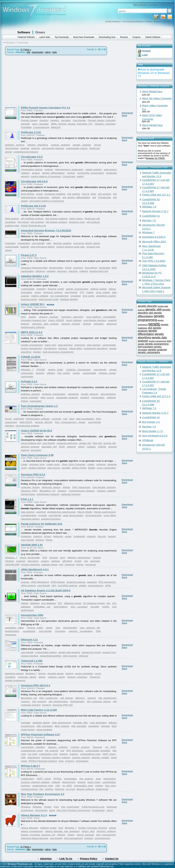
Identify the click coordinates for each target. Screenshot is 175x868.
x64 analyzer (93, 222)
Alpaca (71, 835)
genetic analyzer (82, 145)
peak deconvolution (73, 515)
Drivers (40, 32)
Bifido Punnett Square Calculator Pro (72, 124)
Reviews (124, 37)
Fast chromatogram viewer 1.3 (39, 406)
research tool (93, 247)
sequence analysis (76, 582)
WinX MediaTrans (152, 91)
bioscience (33, 561)
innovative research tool (34, 320)
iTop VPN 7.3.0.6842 (154, 261)
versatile (66, 468)
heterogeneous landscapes (69, 169)
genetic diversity (90, 394)
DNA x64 (97, 443)
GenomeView (70, 628)
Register (146, 51)
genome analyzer (49, 317)
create (24, 464)
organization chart (48, 754)
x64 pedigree (37, 222)
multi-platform (61, 607)
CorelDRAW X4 (151, 216)
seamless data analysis (45, 324)
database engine (73, 603)
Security (102, 536)
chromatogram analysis (27, 426)
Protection (26, 536)
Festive (48, 807)
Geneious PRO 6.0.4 (33, 475)
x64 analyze (74, 194)
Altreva (112, 289)
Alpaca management (32, 831)
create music (53, 464)
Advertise (46, 859)
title (28, 52)
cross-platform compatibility (101, 317)
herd (61, 828)
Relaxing (37, 807)
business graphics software (56, 758)
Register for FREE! (155, 158)
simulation (76, 296)
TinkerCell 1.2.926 (32, 661)
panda (68, 536)
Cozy (56, 807)
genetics (55, 120)
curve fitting (110, 515)
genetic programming (77, 289)
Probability (26, 127)
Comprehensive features (82, 491)
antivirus (40, 540)
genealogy (10, 222)
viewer (8, 250)
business (63, 348)
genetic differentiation (53, 173)
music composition (106, 468)
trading (90, 292)
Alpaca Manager (30, 828)
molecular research (71, 494)
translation (94, 726)
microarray (90, 565)
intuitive (37, 352)
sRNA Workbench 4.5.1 (35, 569)
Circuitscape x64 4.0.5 (34, 181)
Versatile (25, 124)
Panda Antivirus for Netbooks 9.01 (42, 524)
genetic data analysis (69, 652)
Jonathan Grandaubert (78, 370)
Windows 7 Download (17, 43)
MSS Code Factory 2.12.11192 (39, 710)
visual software (74, 320)
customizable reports (77, 148)
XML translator (79, 726)
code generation (98, 723)
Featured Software (26, 37)
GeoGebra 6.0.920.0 (154, 237)
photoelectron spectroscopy (62, 512)
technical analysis (53, 292)
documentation (108, 394)
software (56, 197)
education (99, 324)
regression (80, 345)
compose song (37, 464)
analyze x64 (110, 443)
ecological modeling (55, 194)
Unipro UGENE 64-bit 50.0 (36, 431)
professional (102, 789)
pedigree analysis (15, 145)
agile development (62, 723)
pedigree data (12, 226)
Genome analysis (62, 243)
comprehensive (95, 586)
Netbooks (58, 536)
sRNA (108, 586)
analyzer (36, 148)
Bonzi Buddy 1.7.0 (152, 431)
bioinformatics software (38, 419)
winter (52, 810)
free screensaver (70, 807)
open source (47, 398)
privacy (48, 536)
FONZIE (41, 370)
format (8, 419)
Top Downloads (62, 37)
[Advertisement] (33, 80)
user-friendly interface (53, 148)
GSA (45, 558)
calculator (66, 120)
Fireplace (26, 807)
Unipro (81, 447)
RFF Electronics (75, 751)
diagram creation (100, 758)
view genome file (90, 628)
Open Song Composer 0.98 (37, 455)
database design (41, 723)
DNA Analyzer (70, 656)
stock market (103, 292)
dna (86, 561)
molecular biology (30, 487)
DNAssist (83, 656)
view (49, 243)
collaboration (28, 779)
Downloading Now (107, 37)
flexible (92, 468)
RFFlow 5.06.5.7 (30, 766)
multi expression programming (58, 352)
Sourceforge (91, 268)
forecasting (27, 292)
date (55, 52)
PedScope (95, 148)
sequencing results (91, 652)
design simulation (84, 674)
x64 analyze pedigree (57, 219)
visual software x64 (31, 443)
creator (91, 464)
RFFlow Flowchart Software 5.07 (40, 735)
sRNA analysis (28, 586)
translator (26, 723)
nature (110, 810)
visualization (24, 243)
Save (124, 116)
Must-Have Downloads (84, 37)
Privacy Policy (89, 859)
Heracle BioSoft (44, 422)
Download (127, 113)
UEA (54, 586)
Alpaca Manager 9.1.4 (34, 815)
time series (89, 296)
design (42, 677)
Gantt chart (50, 345)
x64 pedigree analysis (32, 219)
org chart (33, 754)
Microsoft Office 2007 (154, 242)
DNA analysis (12, 219)
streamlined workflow (50, 656)
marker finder (56, 370)
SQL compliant (79, 607)
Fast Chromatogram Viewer (70, 422)
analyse (45, 561)
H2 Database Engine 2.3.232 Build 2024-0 (46, 590)
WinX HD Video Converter (157, 98)
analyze (36, 173)
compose (101, 464)
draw (61, 761)
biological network (14, 674)
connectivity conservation (91, 173)
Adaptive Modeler (69, 299)
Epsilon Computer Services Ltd (38, 835)
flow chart (110, 786)
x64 (94, 197)
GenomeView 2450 (32, 615)
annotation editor (14, 628)
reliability (51, 271)
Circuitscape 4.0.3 (32, 157)
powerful (25, 247)
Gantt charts (94, 782)
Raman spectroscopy (105, 512)
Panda (49, 540)
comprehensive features (26, 152)
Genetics (44, 120)
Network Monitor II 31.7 (155, 211)
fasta (72, 419)
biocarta (54, 558)
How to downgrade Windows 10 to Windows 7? (154, 73)
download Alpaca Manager (35, 838)
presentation (82, 761)
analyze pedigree (60, 145)
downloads (38, 52)
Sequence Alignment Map (34, 268)
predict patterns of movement (46, 176)
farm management (106, 835)
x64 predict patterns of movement (46, 201)
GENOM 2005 (12, 565)
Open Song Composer (74, 464)
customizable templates (98, 751)
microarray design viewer (87, 243)
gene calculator (40, 124)
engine (106, 607)
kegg (63, 558)
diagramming (69, 782)
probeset (21, 561)
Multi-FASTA (26, 422)
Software (24, 32)
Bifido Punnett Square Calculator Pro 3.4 (46, 108)
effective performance (79, 558)
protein (78, 561)
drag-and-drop (65, 345)
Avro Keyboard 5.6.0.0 (155, 436)
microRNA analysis (68, 586)
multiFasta (19, 419)
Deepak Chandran (77, 677)
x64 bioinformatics (58, 701)
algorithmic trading (106, 296)
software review (107, 373)
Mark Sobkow (62, 726)
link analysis (52, 751)
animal (8, 152)
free (62, 751)
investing (41, 289)
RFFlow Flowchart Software (43, 761)
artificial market (98, 289)
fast (108, 603)
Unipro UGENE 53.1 (33, 304)
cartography (27, 377)
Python (25, 401)
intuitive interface (37, 468)
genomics (62, 271)
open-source (54, 468)
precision (73, 271)
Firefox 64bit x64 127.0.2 (156, 195)
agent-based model (49, 299)
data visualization (85, 419)
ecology (71, 173)
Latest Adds (45, 37)
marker (76, 373)
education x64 (49, 447)
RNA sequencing (107, 582)
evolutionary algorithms (96, 348)
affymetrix (67, 561)
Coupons (137, 37)
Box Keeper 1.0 (151, 422)
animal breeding (30, 398)
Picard (68, 268)
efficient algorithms (38, 145)
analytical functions (51, 519)
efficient (51, 373)
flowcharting (34, 758)
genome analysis (71, 324)
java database (49, 603)
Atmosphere (41, 810)
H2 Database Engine (94, 603)
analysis (49, 169)
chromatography (94, 515)
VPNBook (148, 440)
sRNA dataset (58, 582)
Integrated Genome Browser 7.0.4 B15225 (46, 230)
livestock (89, 838)
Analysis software (106, 491)
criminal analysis (80, 747)
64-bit (62, 447)
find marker (64, 373)
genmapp (95, 561)
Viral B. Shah (89, 194)
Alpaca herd (88, 831)
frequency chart (77, 222)
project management (32, 348)
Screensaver (98, 810)
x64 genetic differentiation (76, 197)
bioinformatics (56, 268)
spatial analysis (94, 169)
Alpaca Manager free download (62, 831)
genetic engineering (15, 680)
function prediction (30, 565)
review (39, 194)
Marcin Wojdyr (85, 512)
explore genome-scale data (71, 247)
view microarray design (43, 247)
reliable (82, 586)
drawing (64, 754)
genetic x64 (85, 443)
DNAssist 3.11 (29, 640)
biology (66, 487)
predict (80, 176)
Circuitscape (69, 176)
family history (76, 219)
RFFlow (57, 779)
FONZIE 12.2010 (31, 357)
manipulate (104, 268)
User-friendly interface (104, 487)
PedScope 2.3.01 (31, 132)
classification (50, 348)
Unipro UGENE (56, 320)
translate (105, 726)
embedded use (42, 607)
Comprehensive (41, 127)
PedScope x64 (92, 219)
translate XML (80, 723)
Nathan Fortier (79, 468)
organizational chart (90, 754)
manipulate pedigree (67, 398)
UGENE (102, 447)
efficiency (40, 271)
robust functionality (30, 558)
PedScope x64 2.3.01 (33, 206)
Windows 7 (27, 370)
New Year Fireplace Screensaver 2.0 (43, 794)
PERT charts (109, 754)
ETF (82, 292)
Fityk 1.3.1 (27, 499)
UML (23, 758)
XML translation (45, 726)
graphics (74, 754)
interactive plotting (30, 519)
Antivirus (38, 536)
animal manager (85, 835)
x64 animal (23, 222)
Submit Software (153, 37)
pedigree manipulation (54, 394)
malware (91, 536)
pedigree (25, 148)
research (85, 398)
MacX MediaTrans (152, 125)
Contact (153, 5)
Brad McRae (28, 194)
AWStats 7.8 (149, 207)
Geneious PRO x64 (63, 705)
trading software (40, 296)
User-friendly (79, 120)
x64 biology (66, 698)
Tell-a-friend (140, 5)
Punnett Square (29, 120)
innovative (10, 243)
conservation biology (32, 169)
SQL (60, 603)
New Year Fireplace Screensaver (74, 810)
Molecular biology (51, 487)
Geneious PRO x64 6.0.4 (36, 685)
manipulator (36, 401)
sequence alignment (72, 317)
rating (48, 52)
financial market (29, 299)
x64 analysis (104, 194)
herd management (73, 838)
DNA (23, 317)
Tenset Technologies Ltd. (34, 226)
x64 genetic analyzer (56, 222)
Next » (28, 50)
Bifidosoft (56, 127)
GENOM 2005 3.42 (32, 545)
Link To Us (166, 5)
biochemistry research (48, 494)
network (69, 674)
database (35, 603)
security (112, 536)
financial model (56, 289)
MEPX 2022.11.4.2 (32, 332)
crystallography (29, 515)
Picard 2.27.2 (29, 255)
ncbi (61, 565)
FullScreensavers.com (93, 807)
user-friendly (38, 243)
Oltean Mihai (76, 348)
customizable (12, 247)
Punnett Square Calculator (102, 120)
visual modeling (44, 730)
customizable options (46, 652)
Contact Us (112, 859)
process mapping (81, 758)
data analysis (94, 345)
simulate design (56, 674)
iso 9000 (111, 747)
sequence (78, 268)
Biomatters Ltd (47, 491)
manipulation (98, 398)
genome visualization (81, 631)
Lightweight (79, 536)
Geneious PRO (29, 491)
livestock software (106, 831)
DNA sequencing (81, 487)
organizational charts (32, 751)
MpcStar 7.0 (149, 220)
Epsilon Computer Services (93, 828)
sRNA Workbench (40, 582)
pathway (56, 561)
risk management (59, 296)
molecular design (27, 677)
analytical (41, 512)
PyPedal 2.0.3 (29, 381)
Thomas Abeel (35, 628)
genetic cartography (149, 352)
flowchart (97, 747)
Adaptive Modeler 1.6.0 (35, 276)
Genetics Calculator (105, 124)
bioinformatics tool (99, 271)
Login (145, 55)
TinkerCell (95, 677)
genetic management (157, 341)
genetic (32, 317)
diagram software (58, 747)
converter (57, 419)
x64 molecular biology (99, 701)
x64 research (39, 701)
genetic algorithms (151, 336)
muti (65, 419)
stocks (38, 292)
